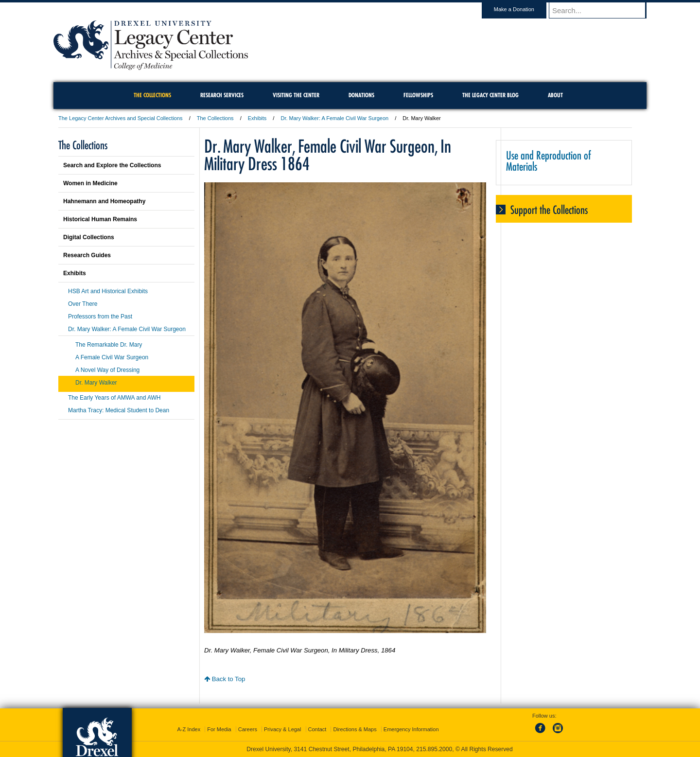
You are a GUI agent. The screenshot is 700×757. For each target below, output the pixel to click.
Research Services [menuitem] (222, 95)
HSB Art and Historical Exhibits (108, 291)
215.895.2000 (434, 749)
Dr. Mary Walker (96, 383)
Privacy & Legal (282, 729)
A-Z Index (189, 729)
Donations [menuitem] (361, 95)
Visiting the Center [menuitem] (296, 95)
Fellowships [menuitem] (418, 95)
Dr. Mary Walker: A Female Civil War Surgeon (334, 118)
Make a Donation (523, 9)
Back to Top (225, 679)
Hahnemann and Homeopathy (104, 201)
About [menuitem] (555, 95)
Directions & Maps (355, 729)
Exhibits (257, 118)
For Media (219, 729)
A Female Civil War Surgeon (112, 357)
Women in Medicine (90, 183)
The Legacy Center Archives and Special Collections (121, 118)
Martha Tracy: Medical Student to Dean (119, 410)
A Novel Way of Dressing (107, 370)
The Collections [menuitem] (152, 95)
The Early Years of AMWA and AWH (114, 398)
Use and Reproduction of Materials (549, 161)
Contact (317, 729)
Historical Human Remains (100, 219)
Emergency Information (411, 729)
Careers (248, 729)
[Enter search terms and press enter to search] (602, 10)
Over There (83, 304)
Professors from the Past (100, 317)
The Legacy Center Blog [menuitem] (490, 95)
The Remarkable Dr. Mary (109, 345)
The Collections (215, 118)
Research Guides (87, 255)
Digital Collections (89, 237)
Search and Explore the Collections (112, 165)
